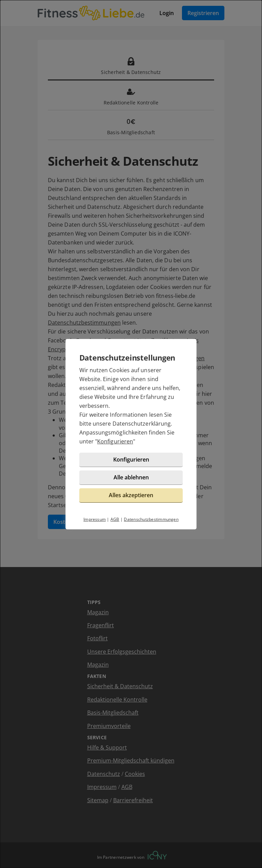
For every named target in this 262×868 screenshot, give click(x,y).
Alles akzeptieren (131, 495)
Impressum (95, 519)
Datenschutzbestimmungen (151, 519)
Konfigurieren (115, 441)
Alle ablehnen (131, 477)
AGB (115, 519)
